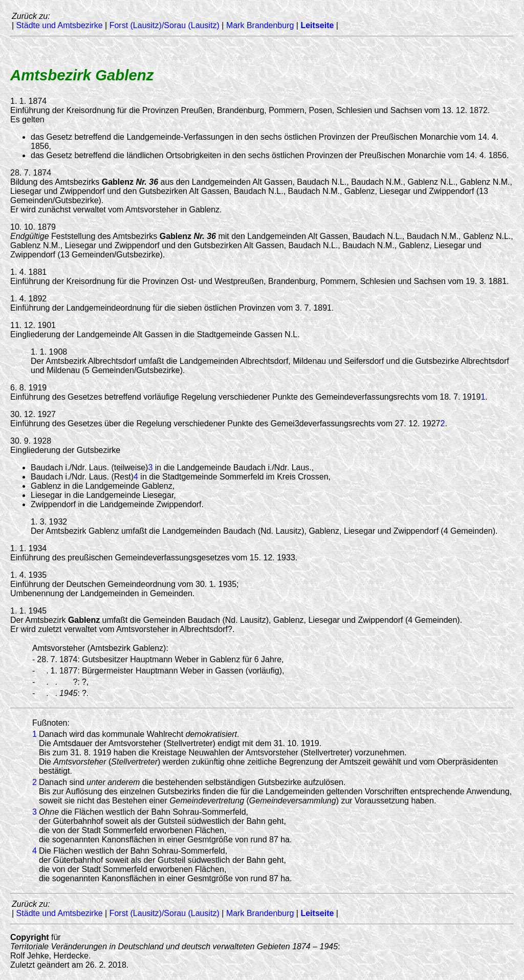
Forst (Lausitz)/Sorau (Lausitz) (165, 25)
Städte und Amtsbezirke (60, 25)
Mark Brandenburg (260, 25)
